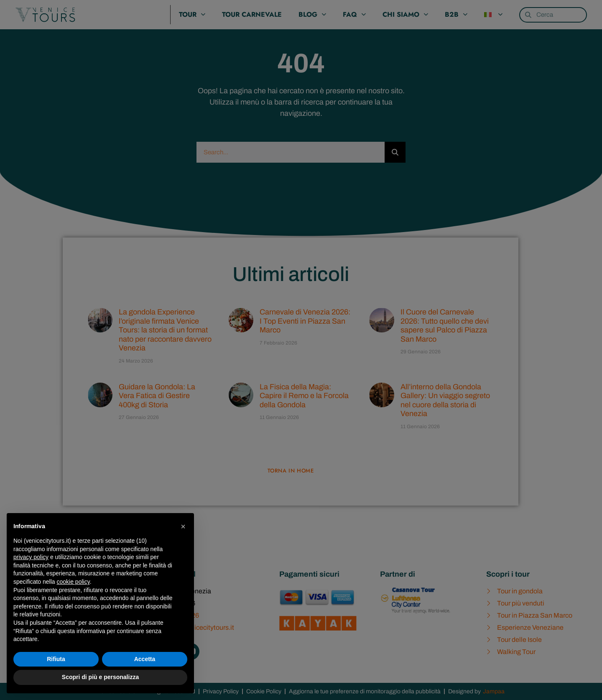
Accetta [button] (145, 659)
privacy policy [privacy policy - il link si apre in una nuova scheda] (31, 557)
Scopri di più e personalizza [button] (100, 677)
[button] (183, 526)
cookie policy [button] (73, 582)
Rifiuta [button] (56, 659)
